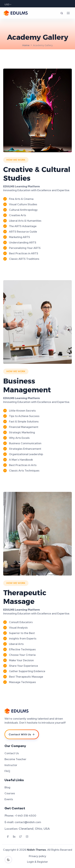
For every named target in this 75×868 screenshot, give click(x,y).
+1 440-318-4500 (25, 816)
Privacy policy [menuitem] (37, 856)
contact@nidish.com (28, 822)
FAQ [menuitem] (7, 771)
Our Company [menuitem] (15, 746)
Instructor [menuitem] (11, 765)
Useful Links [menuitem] (14, 780)
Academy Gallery (43, 45)
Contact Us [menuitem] (12, 753)
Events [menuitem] (9, 799)
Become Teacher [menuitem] (15, 759)
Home (26, 45)
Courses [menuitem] (10, 793)
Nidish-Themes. (37, 850)
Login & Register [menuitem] (37, 862)
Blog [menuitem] (7, 787)
